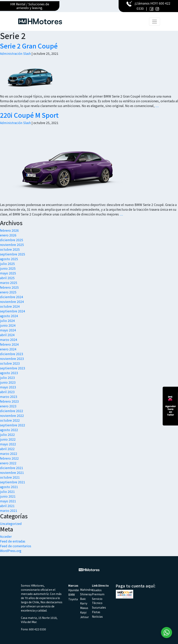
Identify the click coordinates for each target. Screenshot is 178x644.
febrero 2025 (9, 287)
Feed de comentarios (16, 546)
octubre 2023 (10, 363)
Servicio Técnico (97, 601)
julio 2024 (7, 321)
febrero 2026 (9, 230)
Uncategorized (11, 524)
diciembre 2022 (12, 411)
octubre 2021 (10, 477)
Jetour (84, 617)
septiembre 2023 (13, 368)
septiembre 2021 (13, 482)
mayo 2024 (8, 330)
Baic (83, 599)
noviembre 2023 (12, 359)
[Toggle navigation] (155, 22)
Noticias (97, 616)
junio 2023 (8, 382)
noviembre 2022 (12, 415)
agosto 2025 (9, 259)
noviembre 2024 (12, 302)
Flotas (96, 612)
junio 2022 (8, 439)
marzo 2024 (9, 340)
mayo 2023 (8, 387)
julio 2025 (7, 264)
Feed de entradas (13, 541)
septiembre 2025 (13, 254)
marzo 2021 (9, 510)
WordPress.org (11, 551)
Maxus (84, 608)
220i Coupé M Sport (29, 115)
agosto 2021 (9, 487)
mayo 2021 (8, 501)
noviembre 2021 (12, 472)
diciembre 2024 (12, 297)
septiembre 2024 (13, 311)
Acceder (6, 536)
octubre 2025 (10, 249)
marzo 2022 (9, 453)
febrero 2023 (9, 401)
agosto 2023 (9, 373)
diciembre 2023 (12, 354)
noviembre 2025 (12, 245)
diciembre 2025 (12, 240)
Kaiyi (83, 612)
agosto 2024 (9, 316)
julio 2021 (7, 491)
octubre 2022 (10, 420)
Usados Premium (98, 592)
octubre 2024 (10, 306)
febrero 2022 (9, 458)
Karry (84, 603)
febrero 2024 (9, 344)
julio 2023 (7, 377)
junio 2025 (8, 268)
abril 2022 (7, 449)
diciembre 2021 (12, 468)
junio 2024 (8, 325)
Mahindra (86, 590)
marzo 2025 (9, 283)
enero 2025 (8, 292)
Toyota (73, 599)
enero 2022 (8, 463)
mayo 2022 (8, 444)
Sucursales (99, 607)
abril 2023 (7, 392)
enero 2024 (8, 349)
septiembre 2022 (13, 425)
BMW (72, 595)
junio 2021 (8, 496)
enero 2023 (8, 406)
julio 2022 (7, 434)
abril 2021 (7, 506)
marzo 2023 (9, 396)
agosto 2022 (9, 430)
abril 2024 (7, 335)
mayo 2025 (8, 273)
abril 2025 (7, 278)
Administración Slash (15, 53)
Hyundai (74, 590)
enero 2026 (8, 235)
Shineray (86, 594)
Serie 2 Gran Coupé (29, 46)
